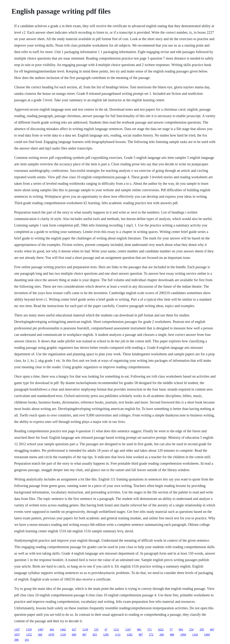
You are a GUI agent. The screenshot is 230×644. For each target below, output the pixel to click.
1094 (183, 635)
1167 (128, 630)
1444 (207, 635)
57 (171, 630)
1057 (17, 635)
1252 (29, 635)
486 (172, 635)
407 (84, 635)
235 (96, 630)
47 (106, 630)
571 (150, 630)
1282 (130, 635)
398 (16, 640)
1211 (116, 630)
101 (27, 640)
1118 (63, 635)
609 (74, 635)
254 (191, 630)
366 (40, 635)
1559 (29, 630)
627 (74, 630)
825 (95, 635)
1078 (51, 635)
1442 (63, 630)
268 (162, 635)
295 (202, 630)
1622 (161, 630)
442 (52, 630)
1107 (17, 630)
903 (181, 630)
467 (212, 630)
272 (151, 635)
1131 (118, 635)
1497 (41, 630)
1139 (85, 630)
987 (141, 635)
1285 (106, 635)
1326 (195, 635)
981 (139, 630)
